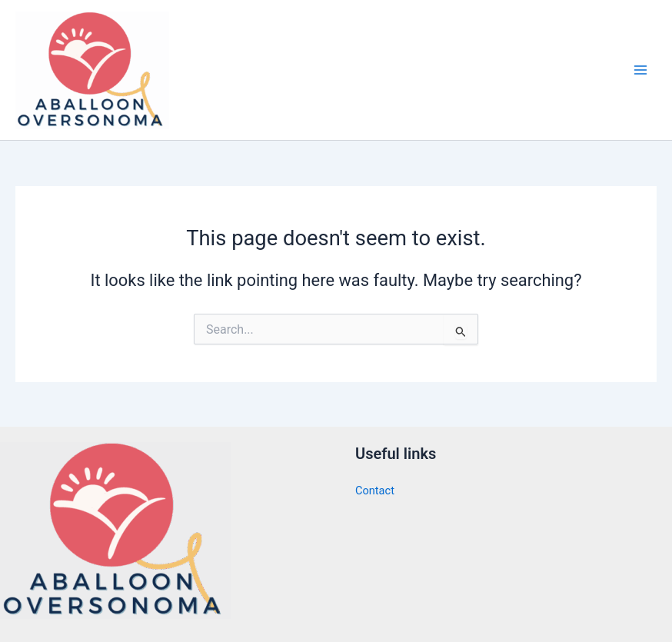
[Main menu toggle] (640, 70)
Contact (375, 490)
